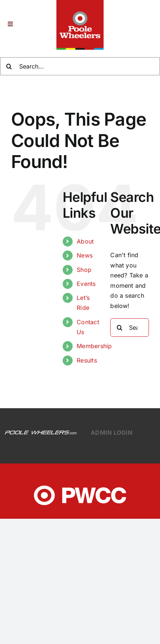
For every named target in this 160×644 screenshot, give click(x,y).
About (85, 241)
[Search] (119, 328)
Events (86, 284)
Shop (84, 270)
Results (87, 360)
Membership (94, 346)
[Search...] (130, 328)
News (85, 255)
